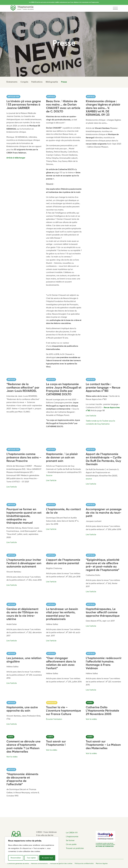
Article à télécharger (16, 158)
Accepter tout (47, 858)
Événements (12, 82)
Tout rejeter (31, 858)
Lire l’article (91, 416)
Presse (64, 82)
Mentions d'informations (39, 864)
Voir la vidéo (91, 719)
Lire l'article (91, 484)
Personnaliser (16, 858)
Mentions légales (102, 864)
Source (49, 476)
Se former (70, 841)
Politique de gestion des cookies (61, 864)
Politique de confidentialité (84, 864)
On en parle (71, 844)
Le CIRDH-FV (72, 833)
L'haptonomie (72, 837)
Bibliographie (52, 82)
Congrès (24, 82)
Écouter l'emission (54, 719)
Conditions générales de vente (18, 864)
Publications (37, 82)
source (89, 479)
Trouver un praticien (75, 848)
